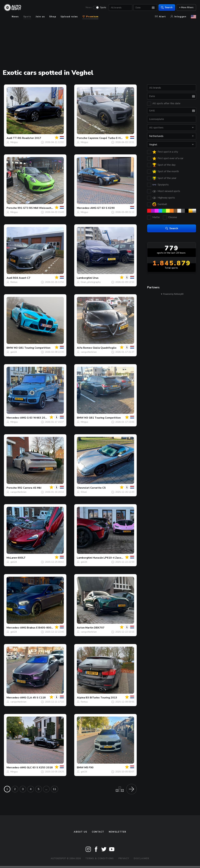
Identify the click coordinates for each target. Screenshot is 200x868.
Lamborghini (85, 278)
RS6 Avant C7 (22, 278)
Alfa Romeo (84, 348)
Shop (53, 17)
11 (54, 789)
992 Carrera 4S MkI (29, 488)
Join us (40, 17)
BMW (10, 348)
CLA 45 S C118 (36, 698)
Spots (103, 8)
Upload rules (69, 17)
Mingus (14, 142)
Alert (160, 17)
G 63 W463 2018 (38, 418)
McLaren (12, 558)
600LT (22, 558)
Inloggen (178, 17)
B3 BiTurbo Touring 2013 (101, 698)
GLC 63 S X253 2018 (40, 768)
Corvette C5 (98, 488)
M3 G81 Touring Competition (32, 348)
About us (80, 832)
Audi (9, 138)
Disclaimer (142, 859)
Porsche (82, 138)
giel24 (14, 352)
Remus (14, 282)
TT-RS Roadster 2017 (27, 138)
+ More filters (186, 7)
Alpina (81, 698)
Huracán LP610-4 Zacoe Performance (116, 558)
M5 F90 (89, 768)
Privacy (124, 859)
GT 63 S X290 (106, 208)
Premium (90, 17)
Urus (96, 278)
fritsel (84, 492)
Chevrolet (83, 488)
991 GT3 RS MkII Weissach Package (40, 208)
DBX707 (99, 628)
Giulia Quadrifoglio (105, 348)
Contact (98, 832)
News (89, 8)
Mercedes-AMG (87, 208)
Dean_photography (91, 282)
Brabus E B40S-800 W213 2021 (47, 628)
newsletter (118, 832)
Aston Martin (85, 628)
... (46, 789)
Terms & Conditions (100, 859)
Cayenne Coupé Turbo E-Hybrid (107, 138)
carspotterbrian (89, 352)
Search (167, 7)
